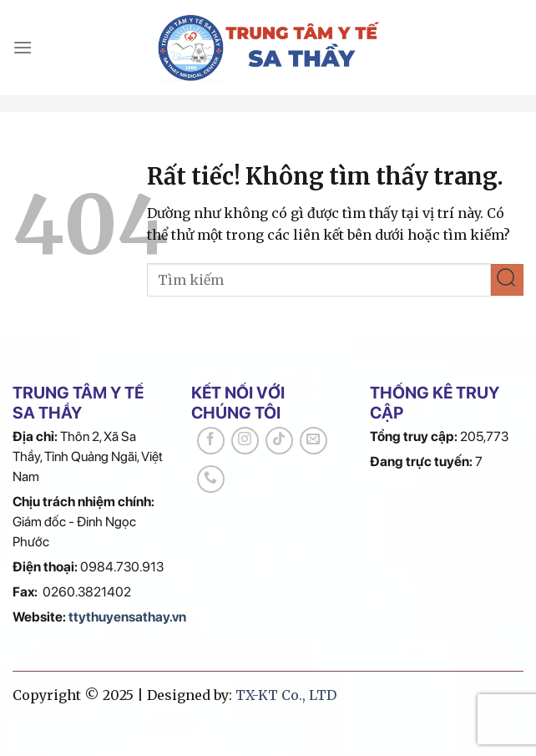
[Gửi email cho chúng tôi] (314, 441)
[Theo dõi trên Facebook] (211, 441)
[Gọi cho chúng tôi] (211, 479)
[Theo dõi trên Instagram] (245, 441)
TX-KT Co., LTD (286, 695)
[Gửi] (507, 280)
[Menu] (23, 47)
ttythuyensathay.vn (127, 617)
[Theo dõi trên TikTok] (279, 441)
